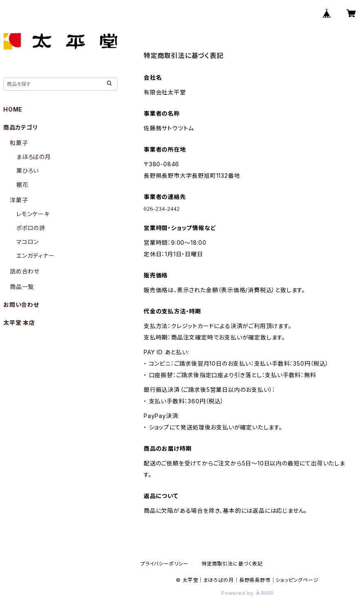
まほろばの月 (34, 157)
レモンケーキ (33, 214)
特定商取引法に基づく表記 (232, 564)
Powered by (247, 593)
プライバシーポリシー (164, 564)
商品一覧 (22, 287)
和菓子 (19, 143)
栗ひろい (28, 171)
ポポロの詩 (31, 228)
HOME (13, 109)
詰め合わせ (25, 271)
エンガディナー (36, 256)
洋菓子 (19, 200)
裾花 (22, 184)
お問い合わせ (21, 305)
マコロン (28, 242)
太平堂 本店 (19, 323)
